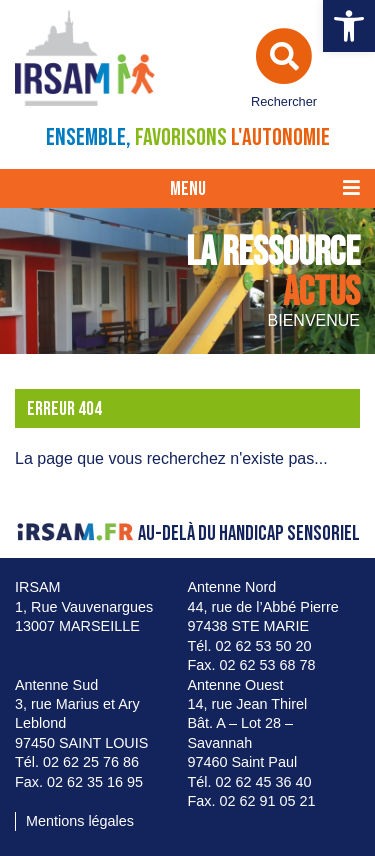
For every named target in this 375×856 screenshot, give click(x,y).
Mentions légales (80, 821)
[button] (349, 26)
